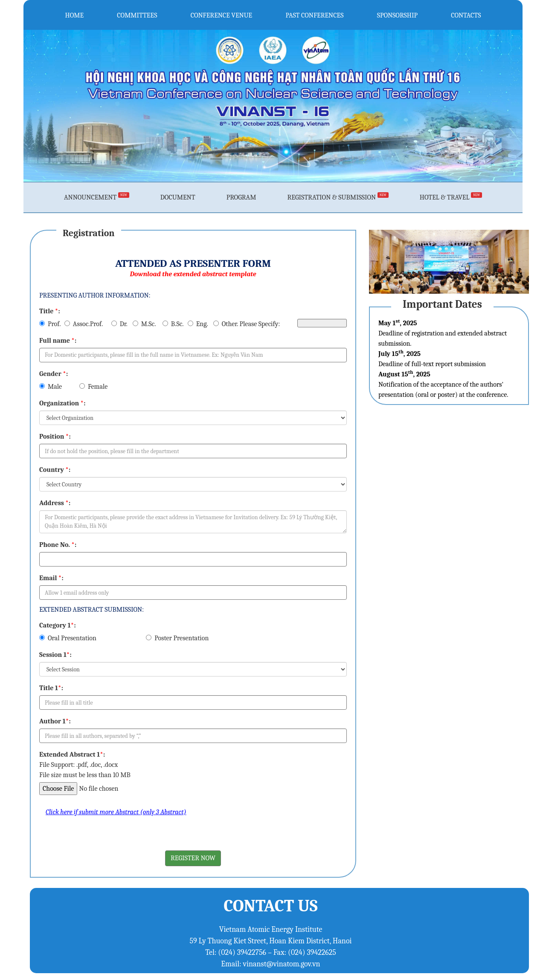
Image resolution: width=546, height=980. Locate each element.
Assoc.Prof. (84, 324)
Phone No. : (58, 545)
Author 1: (55, 721)
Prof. (50, 324)
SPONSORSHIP (397, 15)
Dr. (119, 324)
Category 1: (58, 625)
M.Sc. (144, 324)
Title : (50, 311)
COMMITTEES (137, 15)
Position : (55, 437)
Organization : (62, 403)
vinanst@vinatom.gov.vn (282, 964)
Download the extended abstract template (193, 274)
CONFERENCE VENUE (222, 15)
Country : (55, 470)
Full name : (58, 341)
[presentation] (104, 834)
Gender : (54, 374)
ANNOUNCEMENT (97, 197)
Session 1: (55, 655)
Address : (55, 503)
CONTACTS (466, 15)
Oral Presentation (68, 638)
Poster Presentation (177, 638)
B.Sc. (173, 324)
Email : (51, 578)
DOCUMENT (178, 197)
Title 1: (51, 688)
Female (93, 387)
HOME (75, 15)
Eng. (198, 324)
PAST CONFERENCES (315, 15)
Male (51, 387)
